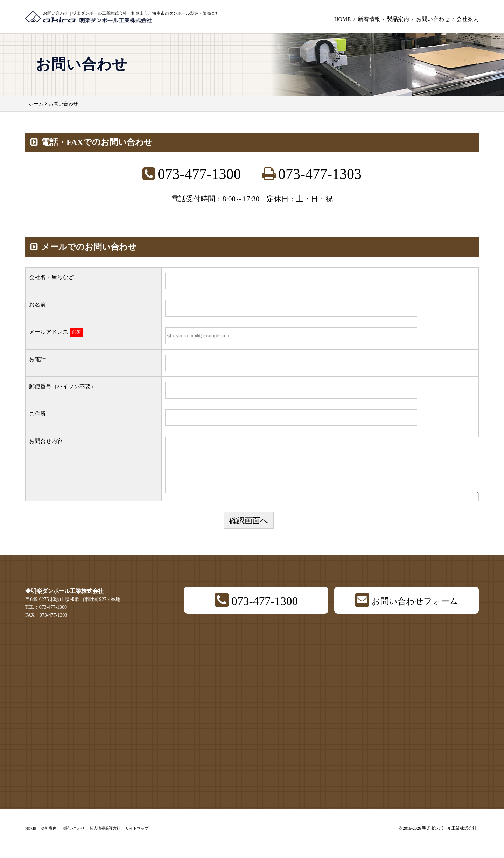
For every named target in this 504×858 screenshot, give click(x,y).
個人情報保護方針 (105, 839)
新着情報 (369, 19)
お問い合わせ (433, 19)
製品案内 (398, 19)
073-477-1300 (199, 174)
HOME (342, 19)
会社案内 (468, 19)
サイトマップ (137, 839)
